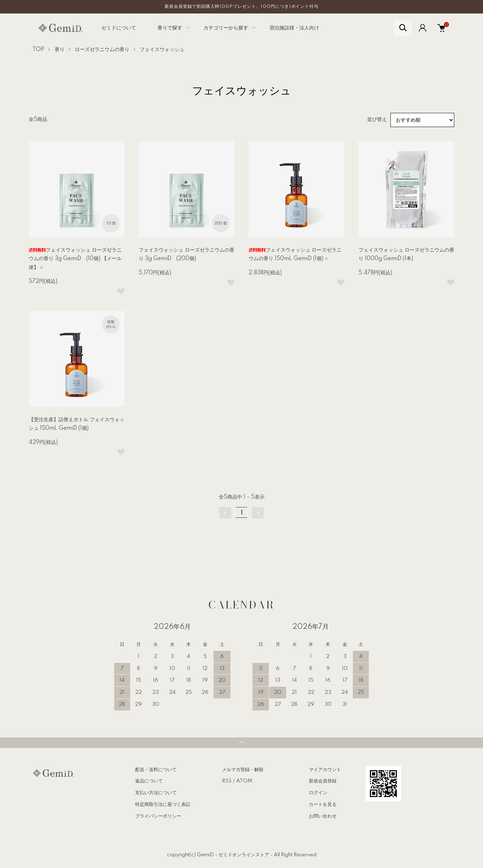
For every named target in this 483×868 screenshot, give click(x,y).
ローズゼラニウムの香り (102, 50)
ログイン (318, 793)
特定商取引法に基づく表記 (163, 804)
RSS (227, 781)
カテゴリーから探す (226, 28)
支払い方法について (156, 793)
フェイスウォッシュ (162, 50)
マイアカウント (325, 770)
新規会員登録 (323, 781)
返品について (149, 781)
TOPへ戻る (241, 743)
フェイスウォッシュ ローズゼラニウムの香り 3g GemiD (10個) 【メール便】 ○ (75, 259)
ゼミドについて (119, 28)
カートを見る (323, 804)
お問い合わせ (323, 816)
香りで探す (170, 28)
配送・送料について (156, 770)
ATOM (244, 781)
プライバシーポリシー (158, 816)
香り (60, 50)
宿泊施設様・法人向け (294, 28)
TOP (38, 50)
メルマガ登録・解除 (243, 770)
